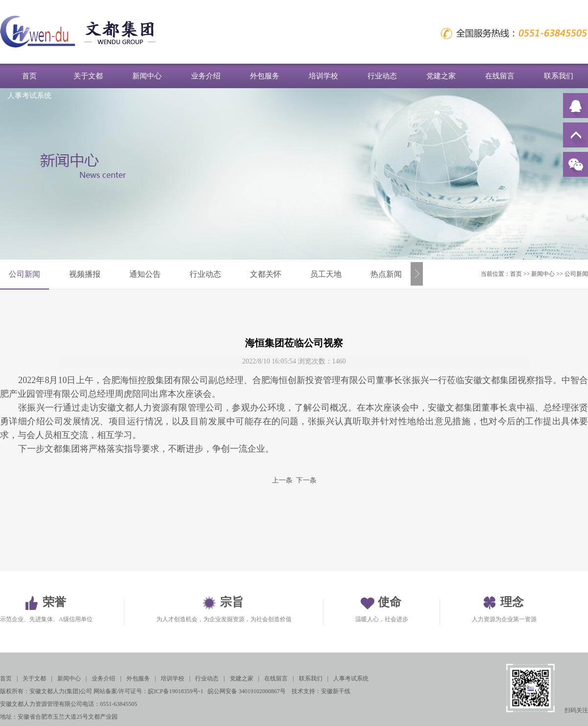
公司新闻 (24, 274)
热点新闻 (386, 274)
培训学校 (323, 76)
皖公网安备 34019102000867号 (247, 691)
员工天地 (326, 274)
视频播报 (85, 274)
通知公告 (145, 274)
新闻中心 (147, 76)
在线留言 (500, 76)
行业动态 (382, 76)
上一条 (282, 480)
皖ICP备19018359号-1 (176, 691)
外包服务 (265, 76)
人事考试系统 (29, 96)
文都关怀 (266, 274)
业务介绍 (206, 76)
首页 (29, 76)
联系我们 (559, 76)
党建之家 (441, 76)
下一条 (306, 480)
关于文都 (88, 76)
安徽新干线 (336, 691)
